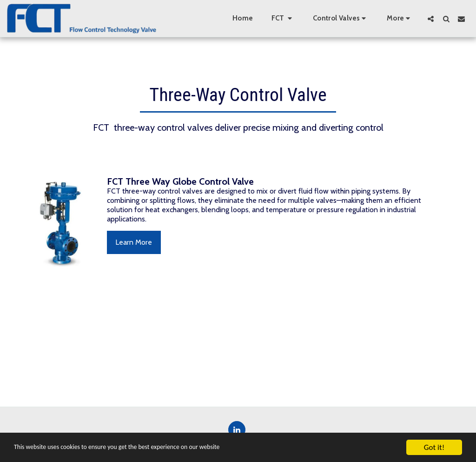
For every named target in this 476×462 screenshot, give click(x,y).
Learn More (134, 242)
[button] (283, 19)
